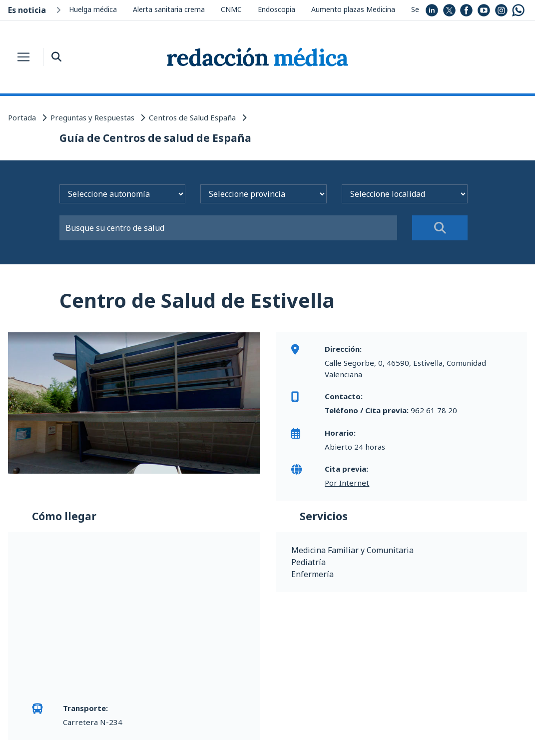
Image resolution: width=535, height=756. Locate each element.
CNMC (231, 9)
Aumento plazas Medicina (353, 9)
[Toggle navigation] (23, 57)
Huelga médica (93, 9)
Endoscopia (276, 9)
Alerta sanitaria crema (169, 9)
